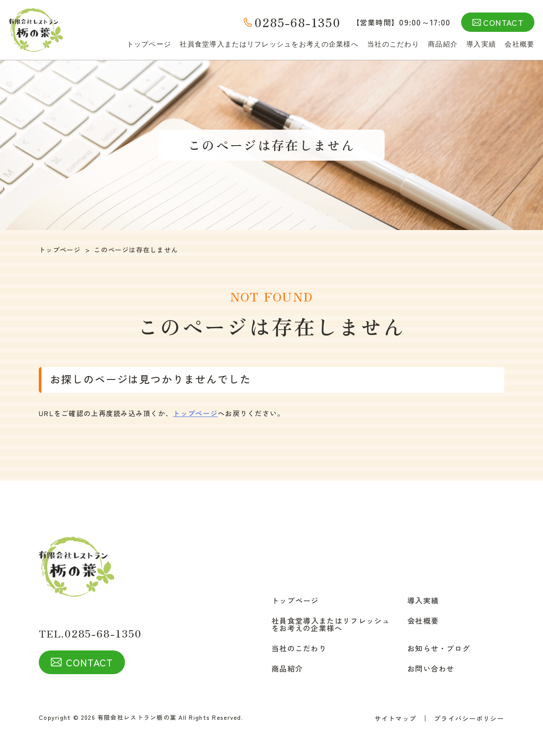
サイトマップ (396, 718)
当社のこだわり (393, 44)
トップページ (149, 44)
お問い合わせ (431, 668)
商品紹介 (443, 44)
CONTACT (503, 22)
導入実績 (481, 44)
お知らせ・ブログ (439, 648)
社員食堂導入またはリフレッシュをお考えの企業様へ (269, 44)
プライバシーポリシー (469, 718)
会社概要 (520, 44)
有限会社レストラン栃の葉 (137, 717)
